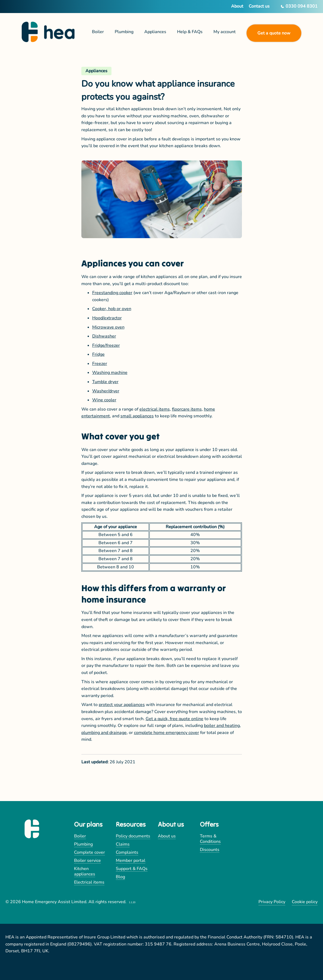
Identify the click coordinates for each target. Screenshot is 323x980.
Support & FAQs (132, 869)
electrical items (155, 409)
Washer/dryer (106, 391)
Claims (123, 844)
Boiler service (87, 861)
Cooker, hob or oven (112, 309)
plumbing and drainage (104, 733)
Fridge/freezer (106, 345)
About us (167, 836)
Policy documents (133, 836)
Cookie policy (305, 902)
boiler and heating (222, 726)
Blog (120, 877)
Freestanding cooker (112, 293)
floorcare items (187, 409)
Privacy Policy (272, 902)
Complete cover (89, 852)
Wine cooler (104, 400)
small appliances (137, 416)
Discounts (210, 850)
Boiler (80, 836)
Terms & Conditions (210, 839)
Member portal (131, 861)
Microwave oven (108, 327)
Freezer (100, 364)
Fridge (98, 354)
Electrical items (89, 882)
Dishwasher (104, 336)
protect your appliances (122, 705)
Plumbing (83, 844)
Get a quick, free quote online (175, 719)
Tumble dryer (105, 382)
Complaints (127, 852)
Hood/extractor (107, 318)
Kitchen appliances (85, 871)
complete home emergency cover (167, 733)
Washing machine (110, 373)
